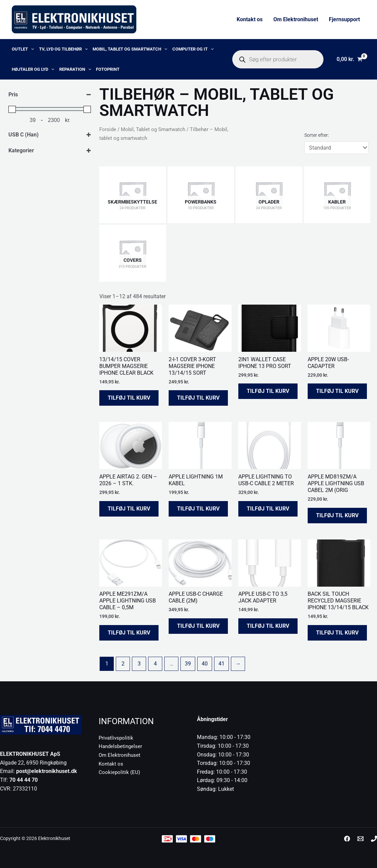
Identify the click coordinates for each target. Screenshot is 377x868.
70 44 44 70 (24, 780)
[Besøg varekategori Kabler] (337, 195)
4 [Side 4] (155, 664)
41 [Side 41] (221, 664)
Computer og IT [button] (193, 49)
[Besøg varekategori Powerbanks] (201, 195)
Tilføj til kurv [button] (129, 398)
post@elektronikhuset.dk (47, 771)
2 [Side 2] (123, 664)
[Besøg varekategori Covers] (133, 253)
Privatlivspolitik (117, 738)
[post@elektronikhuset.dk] (361, 839)
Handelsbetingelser (121, 746)
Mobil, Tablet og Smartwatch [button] (130, 49)
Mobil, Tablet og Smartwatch (153, 129)
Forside (108, 129)
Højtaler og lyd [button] (33, 69)
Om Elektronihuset (296, 19)
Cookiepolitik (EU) (120, 772)
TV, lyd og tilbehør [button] (63, 49)
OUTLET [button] (23, 49)
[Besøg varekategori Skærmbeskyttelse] (133, 195)
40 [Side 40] (205, 664)
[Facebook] (347, 839)
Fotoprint (108, 69)
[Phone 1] (374, 839)
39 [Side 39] (188, 664)
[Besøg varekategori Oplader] (269, 195)
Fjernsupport (344, 19)
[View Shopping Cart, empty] (349, 59)
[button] (31, 49)
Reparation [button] (75, 69)
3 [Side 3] (139, 664)
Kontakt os (250, 19)
